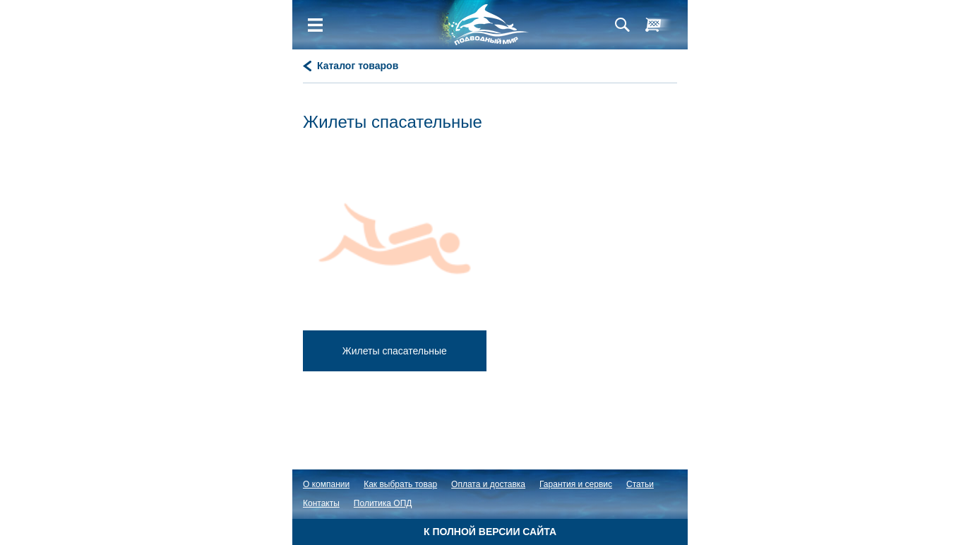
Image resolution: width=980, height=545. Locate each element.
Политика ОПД (383, 503)
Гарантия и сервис (576, 484)
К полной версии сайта (490, 532)
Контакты (321, 503)
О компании (326, 484)
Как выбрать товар (400, 484)
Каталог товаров (358, 66)
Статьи (640, 484)
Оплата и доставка (488, 484)
